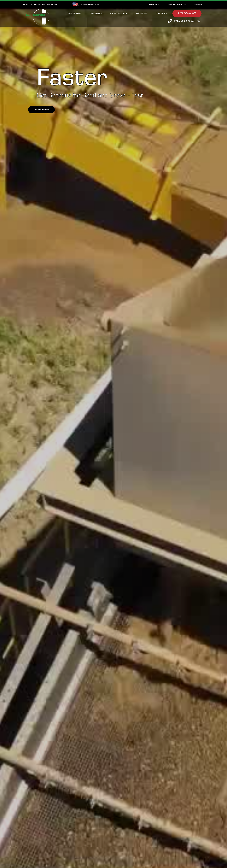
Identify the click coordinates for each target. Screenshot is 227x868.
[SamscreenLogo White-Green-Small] (38, 10)
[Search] (198, 4)
